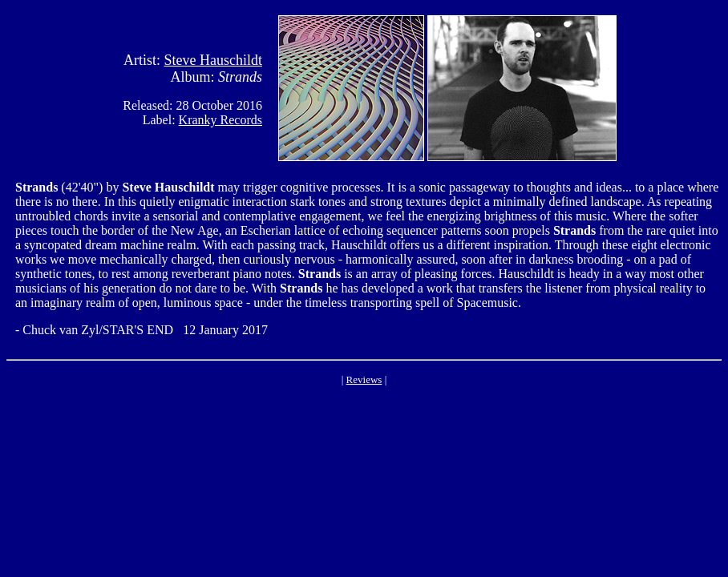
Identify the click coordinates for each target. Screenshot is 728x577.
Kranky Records (220, 120)
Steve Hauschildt (213, 60)
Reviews (364, 379)
